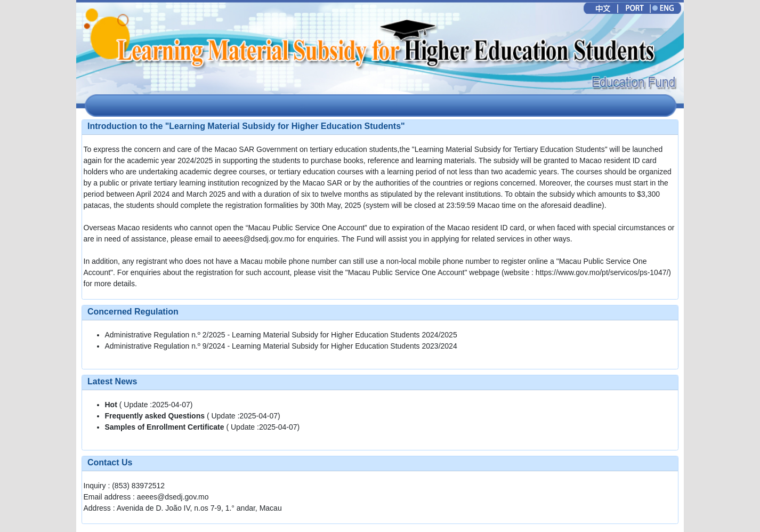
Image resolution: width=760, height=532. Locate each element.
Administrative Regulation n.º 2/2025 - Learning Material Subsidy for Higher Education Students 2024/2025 (281, 335)
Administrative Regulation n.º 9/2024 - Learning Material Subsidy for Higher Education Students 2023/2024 (281, 346)
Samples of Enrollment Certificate (166, 427)
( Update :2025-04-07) (149, 405)
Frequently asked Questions (156, 416)
